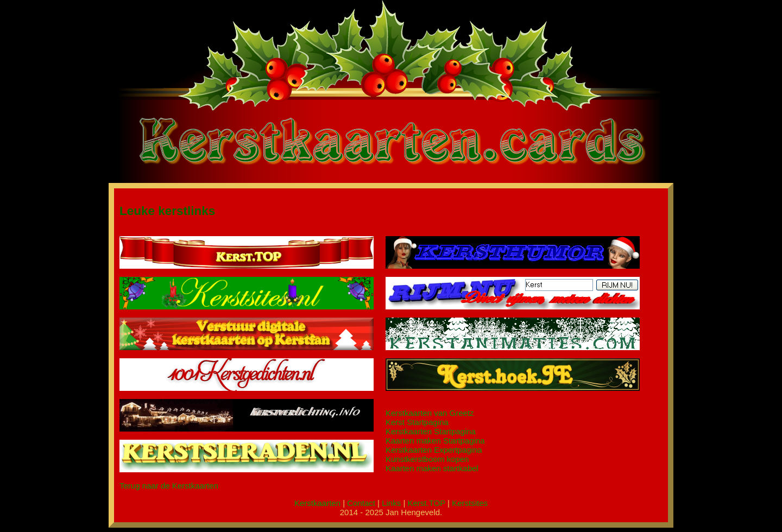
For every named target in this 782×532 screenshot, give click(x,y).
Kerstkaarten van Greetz (430, 413)
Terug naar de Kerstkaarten (169, 486)
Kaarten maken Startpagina (435, 441)
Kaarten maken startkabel (432, 468)
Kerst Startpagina (417, 422)
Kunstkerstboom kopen (427, 459)
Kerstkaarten (317, 503)
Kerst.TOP (426, 503)
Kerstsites (470, 503)
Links (391, 503)
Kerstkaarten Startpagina (431, 431)
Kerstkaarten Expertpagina (434, 450)
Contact (361, 503)
